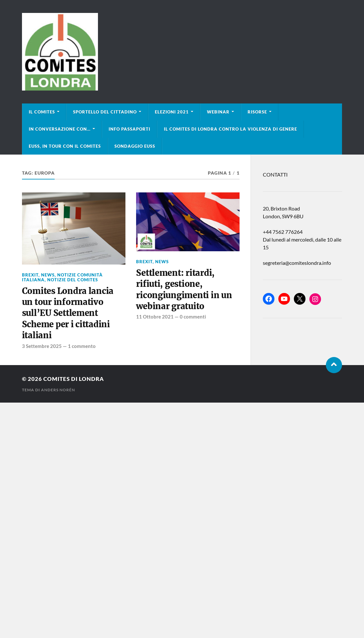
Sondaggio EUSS (135, 146)
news (48, 275)
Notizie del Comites (73, 280)
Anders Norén (58, 390)
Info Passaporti (129, 129)
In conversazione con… (60, 129)
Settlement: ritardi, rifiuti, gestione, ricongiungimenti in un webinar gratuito (184, 290)
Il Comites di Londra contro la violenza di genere (230, 129)
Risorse (257, 112)
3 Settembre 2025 (42, 346)
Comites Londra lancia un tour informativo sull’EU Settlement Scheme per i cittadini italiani (68, 313)
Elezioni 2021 (172, 112)
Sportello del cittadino (105, 112)
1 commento (82, 346)
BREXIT (30, 275)
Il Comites (42, 112)
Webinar (218, 112)
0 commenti (193, 317)
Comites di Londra (74, 379)
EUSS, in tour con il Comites (65, 146)
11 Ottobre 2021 (155, 317)
